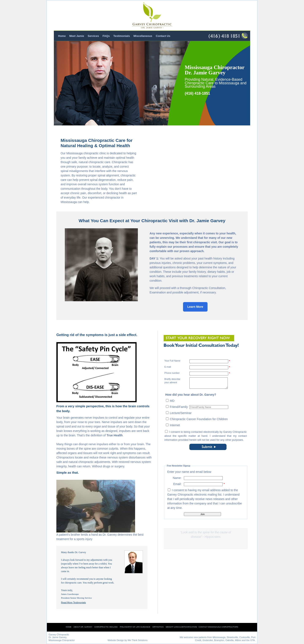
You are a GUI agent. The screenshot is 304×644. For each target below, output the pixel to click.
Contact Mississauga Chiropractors (218, 627)
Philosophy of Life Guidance (135, 627)
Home (62, 36)
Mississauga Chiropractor (62, 640)
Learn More (195, 307)
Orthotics (158, 627)
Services (93, 36)
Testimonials (122, 36)
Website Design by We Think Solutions (128, 640)
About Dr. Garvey (83, 627)
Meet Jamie (77, 36)
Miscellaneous (143, 36)
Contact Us (163, 36)
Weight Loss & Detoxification (181, 627)
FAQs (106, 36)
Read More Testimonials (73, 602)
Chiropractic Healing (106, 627)
